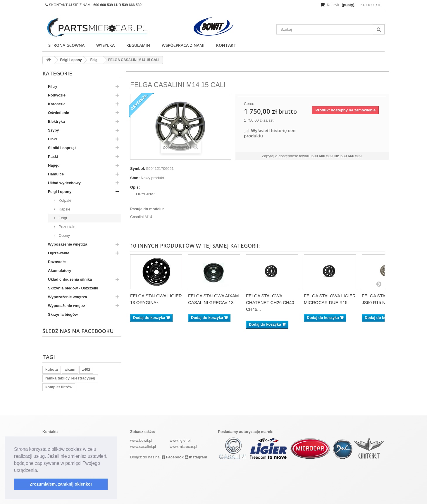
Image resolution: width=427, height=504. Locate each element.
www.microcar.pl (183, 447)
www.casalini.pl (143, 447)
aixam (70, 369)
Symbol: (138, 169)
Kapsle (64, 209)
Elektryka (56, 121)
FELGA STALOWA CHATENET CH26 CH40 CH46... (270, 302)
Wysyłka (105, 45)
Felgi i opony (60, 192)
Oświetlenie (58, 113)
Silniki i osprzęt (62, 148)
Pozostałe (67, 227)
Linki (52, 139)
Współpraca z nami (183, 45)
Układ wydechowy (64, 183)
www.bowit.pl (141, 440)
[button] (40, 471)
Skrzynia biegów (63, 314)
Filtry (53, 86)
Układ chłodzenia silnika (70, 279)
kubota (52, 369)
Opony (64, 235)
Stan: (135, 178)
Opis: (135, 187)
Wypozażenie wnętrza (67, 297)
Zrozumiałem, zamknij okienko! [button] (61, 484)
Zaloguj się (371, 5)
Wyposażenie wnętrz (67, 306)
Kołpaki (64, 200)
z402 (86, 369)
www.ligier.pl (180, 440)
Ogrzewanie (59, 253)
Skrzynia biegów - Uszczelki (73, 288)
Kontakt (226, 45)
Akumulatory (60, 271)
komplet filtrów (59, 387)
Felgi (62, 218)
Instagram (196, 457)
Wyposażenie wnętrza (68, 244)
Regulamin (138, 45)
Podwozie (57, 95)
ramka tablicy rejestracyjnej (70, 378)
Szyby (54, 130)
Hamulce (56, 174)
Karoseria (57, 104)
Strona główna (66, 45)
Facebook (173, 457)
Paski (53, 157)
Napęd (54, 165)
